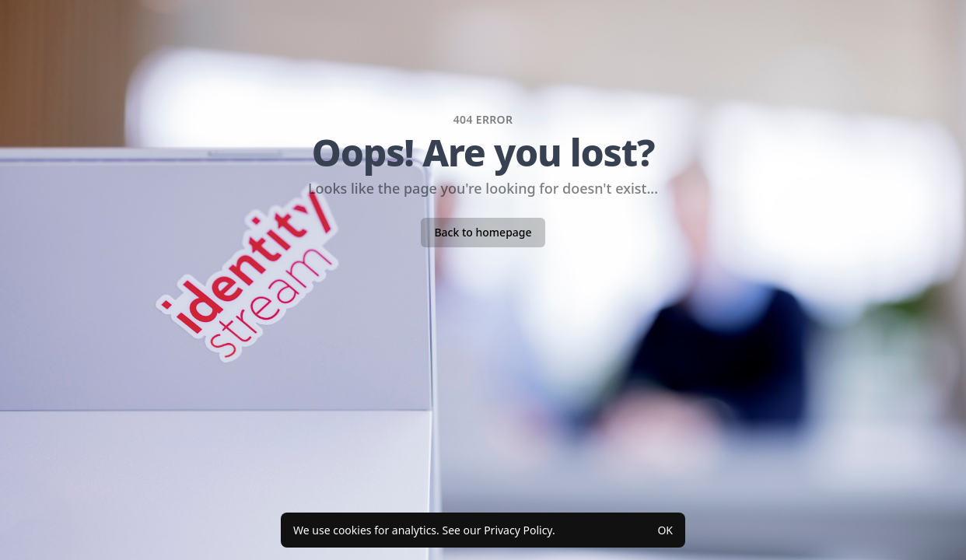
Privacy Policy (518, 530)
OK (665, 530)
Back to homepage (483, 232)
